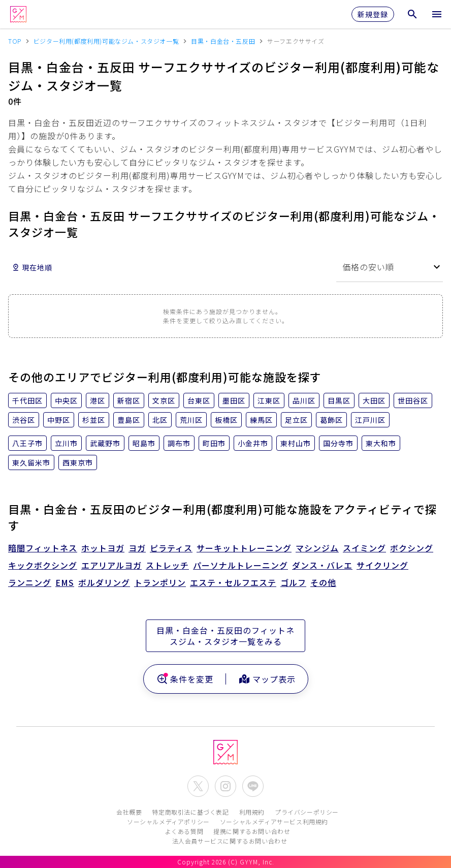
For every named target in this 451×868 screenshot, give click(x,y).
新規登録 (373, 14)
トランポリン (160, 582)
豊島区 (129, 420)
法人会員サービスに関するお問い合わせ (230, 841)
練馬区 (261, 420)
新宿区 (129, 400)
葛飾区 (331, 420)
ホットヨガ (103, 548)
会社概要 (129, 812)
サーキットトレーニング (244, 548)
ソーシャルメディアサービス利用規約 (274, 821)
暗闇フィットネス (43, 548)
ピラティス (171, 548)
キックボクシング (43, 565)
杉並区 (94, 420)
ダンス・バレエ (322, 565)
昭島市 (144, 443)
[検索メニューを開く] (412, 14)
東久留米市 (31, 462)
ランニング (30, 582)
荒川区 (191, 420)
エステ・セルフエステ (233, 582)
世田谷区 (413, 400)
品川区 (304, 400)
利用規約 (252, 812)
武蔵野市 (105, 443)
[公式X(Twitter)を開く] (198, 786)
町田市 (214, 443)
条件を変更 (185, 679)
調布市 (179, 443)
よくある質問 (184, 831)
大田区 (374, 400)
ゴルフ (293, 582)
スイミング (364, 548)
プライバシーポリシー (307, 812)
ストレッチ (167, 565)
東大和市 (381, 443)
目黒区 (339, 400)
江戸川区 (370, 420)
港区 (98, 400)
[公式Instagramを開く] (225, 786)
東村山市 (296, 443)
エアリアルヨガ (111, 565)
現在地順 (32, 267)
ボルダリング (104, 582)
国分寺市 (338, 443)
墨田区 (234, 400)
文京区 (164, 400)
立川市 (66, 443)
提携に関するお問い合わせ (252, 831)
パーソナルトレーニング (240, 565)
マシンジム (317, 548)
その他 (323, 582)
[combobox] (390, 267)
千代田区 (27, 400)
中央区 (66, 400)
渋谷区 (24, 420)
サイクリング (382, 565)
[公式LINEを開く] (253, 786)
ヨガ (137, 548)
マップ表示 (267, 679)
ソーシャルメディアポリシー (168, 821)
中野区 (59, 420)
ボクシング (412, 548)
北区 (160, 420)
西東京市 (78, 462)
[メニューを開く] (437, 14)
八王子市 (27, 443)
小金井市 (253, 443)
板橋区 (226, 420)
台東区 (199, 400)
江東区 (269, 400)
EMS (65, 582)
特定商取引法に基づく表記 (190, 812)
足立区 (296, 420)
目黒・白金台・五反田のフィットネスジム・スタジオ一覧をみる (225, 636)
